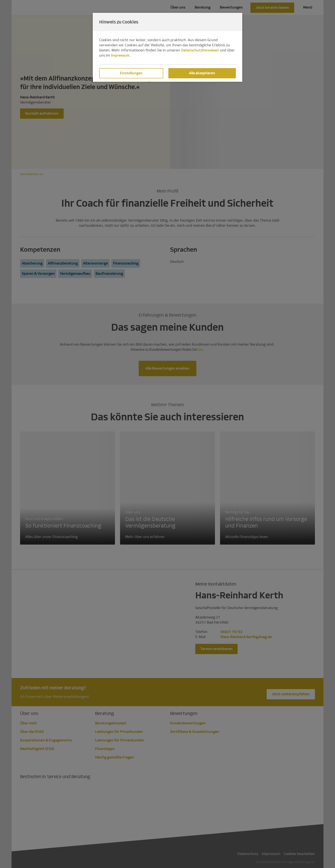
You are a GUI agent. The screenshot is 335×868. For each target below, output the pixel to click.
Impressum (120, 55)
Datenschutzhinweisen (200, 50)
